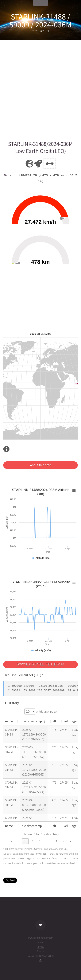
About (41, 942)
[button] (17, 721)
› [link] (63, 841)
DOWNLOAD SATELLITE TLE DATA (40, 664)
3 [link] (40, 841)
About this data (41, 465)
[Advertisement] (40, 90)
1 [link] (25, 841)
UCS (66, 849)
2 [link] (32, 841)
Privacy (40, 947)
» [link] (70, 841)
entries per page (46, 712)
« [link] (11, 841)
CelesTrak (28, 849)
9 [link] (56, 841)
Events (40, 951)
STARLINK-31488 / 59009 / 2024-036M (40, 21)
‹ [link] (18, 841)
